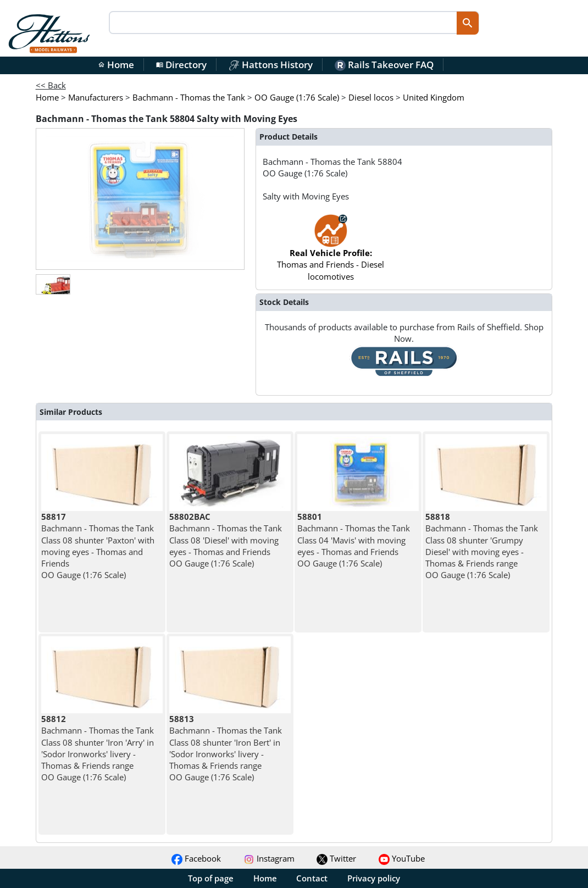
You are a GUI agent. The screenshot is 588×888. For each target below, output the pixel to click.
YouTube (402, 858)
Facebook (196, 858)
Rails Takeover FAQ (384, 65)
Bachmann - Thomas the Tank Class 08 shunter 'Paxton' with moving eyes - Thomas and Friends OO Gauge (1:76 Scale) (98, 546)
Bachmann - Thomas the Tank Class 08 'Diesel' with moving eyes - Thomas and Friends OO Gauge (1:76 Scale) (226, 540)
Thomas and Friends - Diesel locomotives (331, 253)
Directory (181, 65)
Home (116, 65)
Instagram (269, 858)
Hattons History (271, 65)
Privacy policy (374, 878)
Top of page (211, 878)
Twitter (336, 858)
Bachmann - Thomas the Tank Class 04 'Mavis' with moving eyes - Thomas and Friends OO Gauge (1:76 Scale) (354, 540)
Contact (312, 878)
